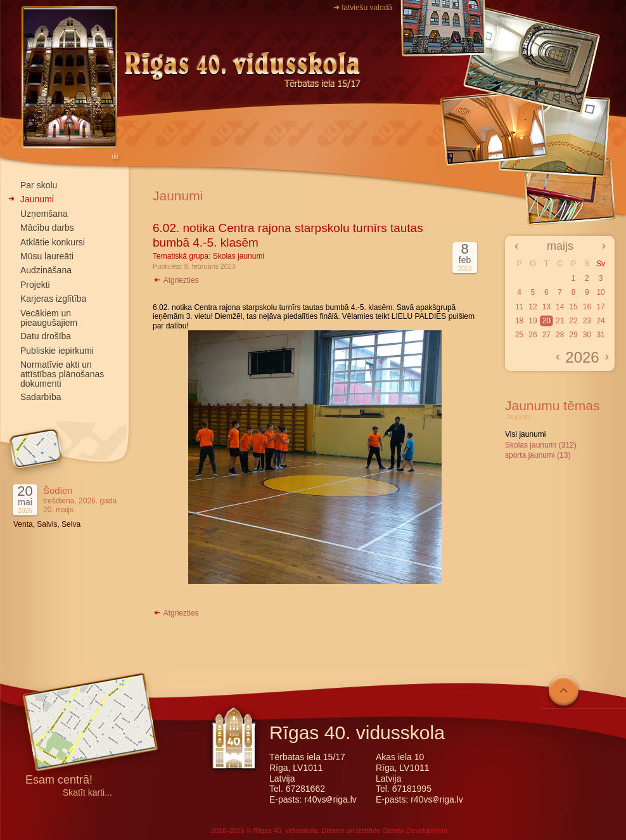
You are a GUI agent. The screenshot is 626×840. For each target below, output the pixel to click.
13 (546, 307)
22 (573, 321)
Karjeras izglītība (53, 299)
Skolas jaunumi (239, 256)
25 (519, 335)
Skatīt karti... (87, 793)
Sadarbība (41, 397)
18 (519, 321)
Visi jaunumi (525, 434)
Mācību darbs (47, 228)
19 (533, 321)
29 (573, 335)
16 (587, 307)
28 (560, 335)
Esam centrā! (59, 781)
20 (546, 321)
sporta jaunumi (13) (538, 455)
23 (587, 321)
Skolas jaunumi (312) (541, 445)
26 (533, 335)
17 (600, 307)
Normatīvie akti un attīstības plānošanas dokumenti (62, 374)
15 (573, 307)
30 (587, 335)
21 (560, 321)
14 (560, 307)
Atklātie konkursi (53, 242)
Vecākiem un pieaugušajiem (49, 318)
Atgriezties (176, 280)
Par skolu (39, 185)
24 (600, 321)
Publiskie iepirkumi (57, 351)
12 (533, 307)
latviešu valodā (367, 8)
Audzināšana (46, 270)
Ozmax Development (415, 830)
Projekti (35, 285)
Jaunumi (37, 199)
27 (546, 335)
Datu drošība (46, 336)
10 (600, 292)
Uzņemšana (44, 214)
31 (600, 335)
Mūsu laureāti (47, 256)
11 (519, 307)
